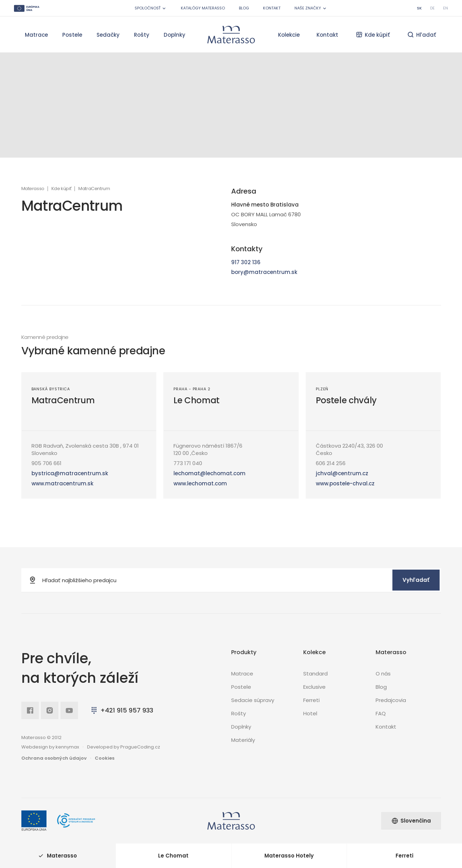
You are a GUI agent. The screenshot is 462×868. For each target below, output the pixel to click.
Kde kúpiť (61, 189)
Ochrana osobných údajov (54, 758)
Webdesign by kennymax (50, 747)
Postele (72, 35)
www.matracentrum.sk (62, 483)
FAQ (381, 713)
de (432, 8)
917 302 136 (246, 262)
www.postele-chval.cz (345, 483)
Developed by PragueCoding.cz (124, 747)
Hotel (310, 713)
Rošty (142, 35)
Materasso (33, 189)
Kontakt (272, 8)
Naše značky (311, 8)
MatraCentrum (63, 400)
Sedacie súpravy (253, 700)
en (446, 8)
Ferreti (311, 700)
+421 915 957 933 (122, 710)
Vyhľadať (416, 580)
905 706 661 (47, 463)
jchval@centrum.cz (342, 473)
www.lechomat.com (200, 483)
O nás (383, 674)
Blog (244, 8)
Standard (315, 674)
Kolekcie (289, 35)
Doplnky (175, 35)
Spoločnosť (151, 8)
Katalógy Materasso (203, 8)
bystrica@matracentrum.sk (70, 473)
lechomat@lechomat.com (209, 473)
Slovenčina (411, 821)
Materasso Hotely (289, 856)
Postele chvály (346, 400)
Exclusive (314, 687)
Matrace (36, 35)
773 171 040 (188, 463)
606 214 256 (331, 463)
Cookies (105, 758)
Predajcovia (391, 700)
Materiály (243, 740)
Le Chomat (197, 400)
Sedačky (108, 35)
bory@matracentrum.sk (264, 272)
